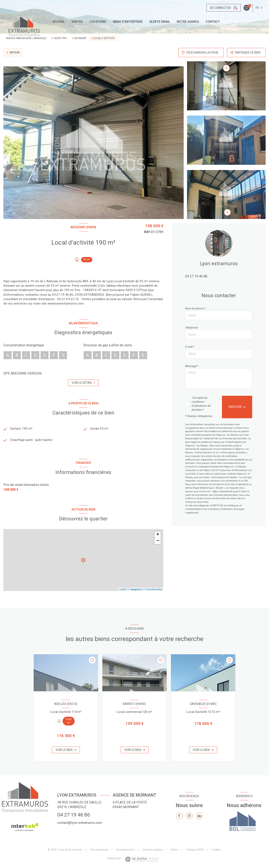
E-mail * (190, 347)
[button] (227, 212)
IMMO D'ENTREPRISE (128, 22)
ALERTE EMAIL (160, 22)
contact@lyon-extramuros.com (80, 825)
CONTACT (213, 22)
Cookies (216, 852)
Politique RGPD (195, 851)
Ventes (77, 22)
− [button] (158, 543)
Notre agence (188, 22)
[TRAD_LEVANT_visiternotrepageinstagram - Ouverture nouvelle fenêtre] (189, 818)
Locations (98, 22)
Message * (192, 366)
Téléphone (191, 328)
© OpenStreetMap (153, 591)
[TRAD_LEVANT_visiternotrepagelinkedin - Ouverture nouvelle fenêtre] (199, 818)
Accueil (59, 22)
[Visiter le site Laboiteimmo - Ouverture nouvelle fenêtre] (142, 861)
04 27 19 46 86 (196, 276)
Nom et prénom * (195, 308)
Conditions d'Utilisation (220, 509)
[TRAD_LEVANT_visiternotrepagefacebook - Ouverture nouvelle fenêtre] (179, 818)
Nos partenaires (125, 851)
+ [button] (158, 537)
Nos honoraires (99, 851)
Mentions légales (153, 851)
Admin (175, 851)
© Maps (135, 591)
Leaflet (123, 591)
